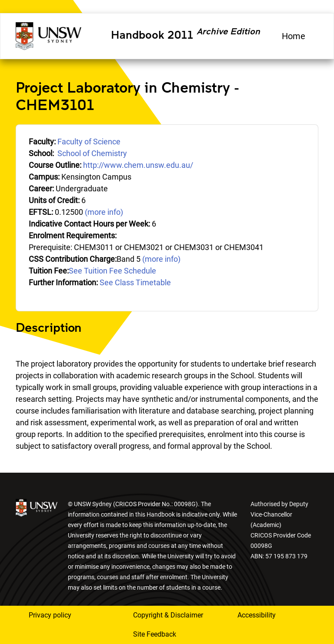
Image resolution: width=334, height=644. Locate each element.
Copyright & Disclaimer (168, 615)
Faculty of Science (89, 142)
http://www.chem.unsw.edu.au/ (138, 165)
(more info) (104, 212)
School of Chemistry (92, 153)
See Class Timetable (135, 282)
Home (294, 36)
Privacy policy (50, 615)
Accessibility (257, 615)
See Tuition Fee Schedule (112, 271)
